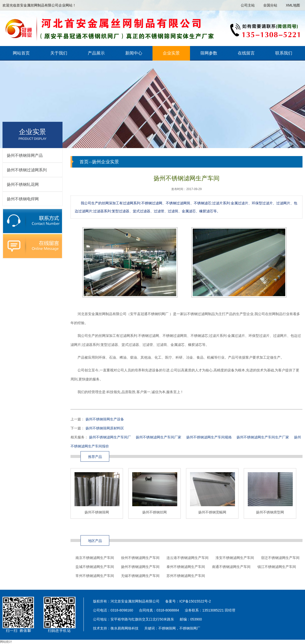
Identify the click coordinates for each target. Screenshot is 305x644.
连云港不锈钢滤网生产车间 (187, 558)
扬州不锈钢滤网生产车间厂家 (158, 437)
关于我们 (59, 53)
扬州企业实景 (105, 162)
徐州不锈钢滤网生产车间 (140, 558)
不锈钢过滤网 (152, 203)
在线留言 (246, 53)
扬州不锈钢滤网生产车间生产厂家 (263, 437)
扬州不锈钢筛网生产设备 (105, 419)
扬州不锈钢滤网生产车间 (140, 567)
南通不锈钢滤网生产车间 (231, 567)
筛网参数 (209, 53)
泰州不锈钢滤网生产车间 (186, 567)
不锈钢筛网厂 (190, 628)
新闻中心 (134, 53)
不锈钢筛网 (167, 628)
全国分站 (270, 5)
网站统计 (6, 642)
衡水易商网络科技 (124, 628)
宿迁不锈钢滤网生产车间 (280, 558)
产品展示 (96, 53)
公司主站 (248, 5)
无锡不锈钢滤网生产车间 (140, 576)
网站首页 (21, 53)
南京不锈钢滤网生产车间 (95, 558)
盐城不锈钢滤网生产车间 (95, 567)
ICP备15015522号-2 (195, 601)
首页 (84, 162)
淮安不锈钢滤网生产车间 (235, 558)
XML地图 (293, 5)
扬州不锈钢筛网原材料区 (105, 428)
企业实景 (171, 53)
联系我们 (284, 53)
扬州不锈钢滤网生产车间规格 (209, 437)
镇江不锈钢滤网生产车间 (277, 567)
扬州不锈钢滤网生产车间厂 (110, 437)
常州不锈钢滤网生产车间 (95, 576)
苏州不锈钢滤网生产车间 (186, 576)
